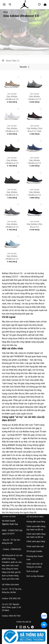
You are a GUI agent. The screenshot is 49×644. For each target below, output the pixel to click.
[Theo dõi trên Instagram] (21, 627)
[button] (4, 4)
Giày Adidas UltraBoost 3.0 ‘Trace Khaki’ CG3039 (12, 101)
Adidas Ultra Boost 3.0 (12, 273)
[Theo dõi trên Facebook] (17, 627)
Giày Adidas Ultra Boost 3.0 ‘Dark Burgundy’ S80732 (34, 132)
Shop (6, 12)
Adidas (43, 290)
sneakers (39, 499)
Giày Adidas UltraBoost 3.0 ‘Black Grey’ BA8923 (12, 196)
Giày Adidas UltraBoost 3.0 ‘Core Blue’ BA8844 (34, 164)
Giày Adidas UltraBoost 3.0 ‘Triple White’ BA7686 (12, 132)
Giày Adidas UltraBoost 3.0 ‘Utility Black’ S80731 (34, 196)
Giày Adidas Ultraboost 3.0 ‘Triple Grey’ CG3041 (34, 101)
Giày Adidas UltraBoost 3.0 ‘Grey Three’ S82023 (12, 228)
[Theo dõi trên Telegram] (32, 627)
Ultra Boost (25, 277)
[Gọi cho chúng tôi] (28, 627)
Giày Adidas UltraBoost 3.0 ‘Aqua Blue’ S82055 (12, 260)
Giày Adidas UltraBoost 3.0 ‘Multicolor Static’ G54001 (12, 164)
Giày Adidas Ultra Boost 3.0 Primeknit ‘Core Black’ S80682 (34, 228)
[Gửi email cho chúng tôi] (25, 627)
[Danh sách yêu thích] (39, 4)
